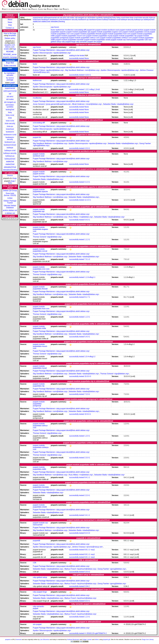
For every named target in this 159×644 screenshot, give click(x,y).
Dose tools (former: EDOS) (10, 194)
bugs (15, 178)
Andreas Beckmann (73, 639)
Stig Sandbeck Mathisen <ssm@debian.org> (82, 70)
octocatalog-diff (80, 30)
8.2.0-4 (87, 533)
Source (10, 175)
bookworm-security (10, 138)
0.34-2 (87, 586)
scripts (6, 49)
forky (10, 112)
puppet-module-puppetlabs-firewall (88, 34)
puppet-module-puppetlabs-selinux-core (84, 38)
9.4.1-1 (87, 477)
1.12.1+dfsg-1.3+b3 (92, 89)
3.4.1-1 (87, 515)
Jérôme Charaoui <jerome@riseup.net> (87, 547)
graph (13, 83)
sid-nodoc (10, 99)
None (87, 58)
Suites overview (10, 66)
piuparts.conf (10, 45)
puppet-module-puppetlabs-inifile (39, 327)
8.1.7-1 (87, 297)
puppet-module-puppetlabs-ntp (125, 36)
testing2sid (10, 110)
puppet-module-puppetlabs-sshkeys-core (116, 38)
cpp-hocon (55, 27)
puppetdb (140, 40)
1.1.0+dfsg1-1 (90, 277)
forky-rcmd (10, 115)
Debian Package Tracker (10, 202)
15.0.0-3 (88, 376)
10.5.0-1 (88, 414)
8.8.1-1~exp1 (90, 550)
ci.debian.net (10, 213)
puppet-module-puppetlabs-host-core (116, 34)
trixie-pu (10, 126)
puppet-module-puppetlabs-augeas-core (106, 32)
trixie (10, 118)
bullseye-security (10, 153)
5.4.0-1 (87, 337)
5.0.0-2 (87, 572)
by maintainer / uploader (10, 74)
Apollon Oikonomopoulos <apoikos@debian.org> (52, 53)
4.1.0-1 (87, 182)
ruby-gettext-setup (40, 577)
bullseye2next (10, 159)
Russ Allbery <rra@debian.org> (81, 217)
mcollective (69, 30)
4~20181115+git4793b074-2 (96, 633)
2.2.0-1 (87, 495)
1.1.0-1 (87, 317)
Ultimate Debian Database (10, 207)
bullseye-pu (10, 156)
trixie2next (10, 129)
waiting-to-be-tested (77, 56)
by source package (10, 79)
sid (10, 94)
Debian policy (10, 38)
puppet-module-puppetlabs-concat (136, 32)
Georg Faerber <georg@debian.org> (112, 569)
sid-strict (10, 97)
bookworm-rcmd (10, 135)
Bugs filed (10, 63)
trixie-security (10, 123)
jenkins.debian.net (10, 210)
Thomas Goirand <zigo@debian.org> (47, 237)
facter (53, 30)
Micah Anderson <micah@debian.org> (87, 104)
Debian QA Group (10, 191)
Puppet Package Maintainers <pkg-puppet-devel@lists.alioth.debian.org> (61, 50)
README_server (10, 54)
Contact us (10, 28)
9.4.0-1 (87, 220)
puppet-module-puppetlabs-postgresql (39, 404)
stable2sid (10, 162)
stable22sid (10, 164)
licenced (19, 639)
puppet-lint (91, 30)
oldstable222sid (10, 71)
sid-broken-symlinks (10, 106)
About (10, 20)
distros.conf (10, 47)
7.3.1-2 (87, 259)
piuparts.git (106, 639)
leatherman (60, 30)
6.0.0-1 (87, 601)
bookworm (10, 132)
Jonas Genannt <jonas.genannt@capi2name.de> (52, 104)
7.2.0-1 (87, 394)
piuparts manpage (10, 57)
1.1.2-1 (87, 240)
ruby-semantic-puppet (84, 42)
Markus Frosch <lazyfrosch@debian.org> (81, 569)
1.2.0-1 (87, 436)
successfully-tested (77, 58)
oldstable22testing (10, 170)
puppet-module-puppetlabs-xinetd (97, 40)
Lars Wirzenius (45, 639)
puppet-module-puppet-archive (131, 30)
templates (12, 35)
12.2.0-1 (88, 200)
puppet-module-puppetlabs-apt (78, 32)
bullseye (10, 148)
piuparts (8, 639)
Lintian (10, 198)
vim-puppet (98, 42)
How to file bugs (10, 33)
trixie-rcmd (10, 121)
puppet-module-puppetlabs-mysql (99, 36)
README (10, 52)
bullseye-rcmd (10, 150)
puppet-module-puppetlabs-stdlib (39, 468)
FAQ (10, 25)
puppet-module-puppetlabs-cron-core (41, 268)
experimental (10, 88)
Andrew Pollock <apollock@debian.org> (48, 70)
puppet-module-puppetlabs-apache (40, 191)
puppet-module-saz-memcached (123, 40)
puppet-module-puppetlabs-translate (70, 40)
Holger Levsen (87, 639)
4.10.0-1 (88, 75)
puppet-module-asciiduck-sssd (107, 30)
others (97, 639)
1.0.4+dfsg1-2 (90, 357)
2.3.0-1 (87, 458)
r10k (146, 40)
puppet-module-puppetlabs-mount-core (71, 36)
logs (14, 49)
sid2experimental (10, 91)
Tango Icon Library (148, 639)
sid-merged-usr (10, 102)
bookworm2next (10, 145)
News (10, 22)
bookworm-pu (10, 142)
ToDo (10, 183)
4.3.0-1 (87, 148)
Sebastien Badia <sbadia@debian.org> (118, 104)
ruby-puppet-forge (68, 42)
